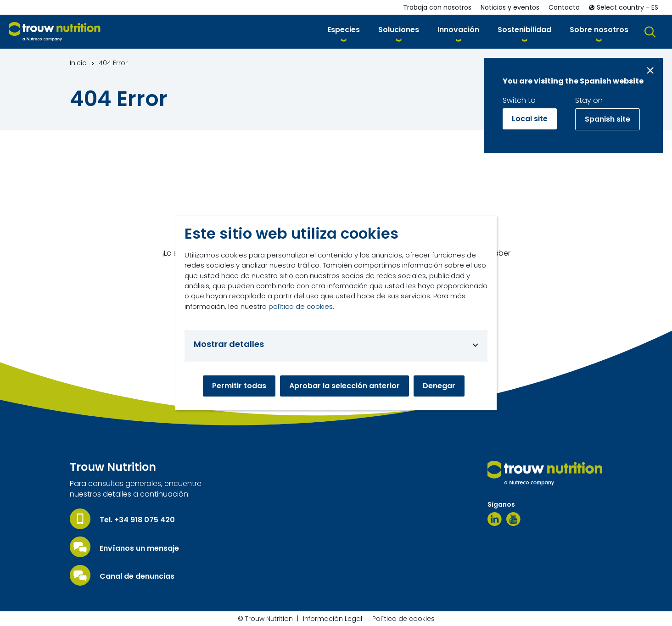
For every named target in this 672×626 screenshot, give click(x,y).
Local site (530, 119)
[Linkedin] (495, 519)
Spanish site (608, 119)
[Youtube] (513, 519)
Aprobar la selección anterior (344, 386)
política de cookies (301, 306)
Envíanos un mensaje (139, 548)
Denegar (439, 386)
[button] (344, 31)
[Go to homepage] (55, 32)
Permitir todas (239, 386)
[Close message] (650, 70)
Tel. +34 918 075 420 (137, 520)
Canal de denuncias (137, 576)
